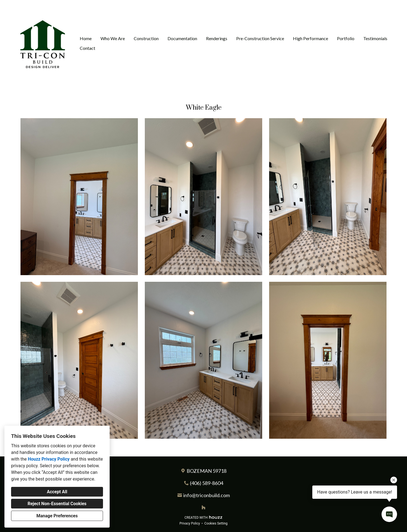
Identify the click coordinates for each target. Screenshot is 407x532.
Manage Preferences (57, 516)
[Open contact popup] (389, 514)
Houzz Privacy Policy (49, 459)
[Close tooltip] (394, 480)
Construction (146, 38)
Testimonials (375, 38)
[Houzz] (203, 507)
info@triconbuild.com (207, 495)
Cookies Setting (216, 523)
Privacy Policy (190, 523)
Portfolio (346, 38)
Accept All (57, 492)
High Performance (311, 38)
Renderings (217, 38)
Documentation (182, 38)
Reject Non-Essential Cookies (57, 504)
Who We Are (113, 38)
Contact (87, 48)
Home (86, 38)
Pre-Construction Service (260, 38)
